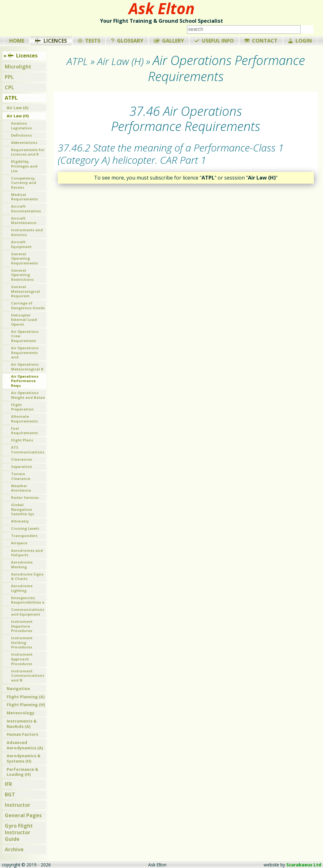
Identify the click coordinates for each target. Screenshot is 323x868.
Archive (14, 849)
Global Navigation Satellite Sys (23, 509)
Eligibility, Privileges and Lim (24, 166)
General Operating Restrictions (22, 275)
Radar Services (25, 497)
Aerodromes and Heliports (27, 553)
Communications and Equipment (28, 612)
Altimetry (20, 521)
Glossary (127, 41)
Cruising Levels (25, 528)
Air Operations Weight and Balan (28, 395)
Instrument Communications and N (28, 676)
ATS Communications (28, 450)
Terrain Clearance (21, 476)
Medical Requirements (24, 197)
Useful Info (214, 41)
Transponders (24, 536)
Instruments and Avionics (27, 232)
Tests (89, 41)
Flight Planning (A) (26, 697)
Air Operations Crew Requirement (25, 336)
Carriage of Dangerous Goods (28, 305)
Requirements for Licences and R (28, 152)
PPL (9, 77)
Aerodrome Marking (22, 564)
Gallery (169, 41)
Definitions (21, 135)
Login (300, 41)
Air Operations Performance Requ (25, 381)
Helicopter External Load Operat (24, 320)
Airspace (19, 543)
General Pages (23, 815)
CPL (9, 87)
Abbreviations (24, 142)
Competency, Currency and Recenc (24, 183)
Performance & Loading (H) (22, 772)
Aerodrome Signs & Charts (27, 576)
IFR (8, 784)
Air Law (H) (18, 116)
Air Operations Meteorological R (27, 367)
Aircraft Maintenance (24, 221)
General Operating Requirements (24, 258)
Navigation (18, 688)
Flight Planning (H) (26, 705)
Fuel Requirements (24, 431)
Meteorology (21, 713)
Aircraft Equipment (21, 244)
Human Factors (22, 734)
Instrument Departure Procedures (22, 626)
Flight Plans (22, 440)
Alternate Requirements (24, 419)
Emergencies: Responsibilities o (28, 600)
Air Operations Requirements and (25, 352)
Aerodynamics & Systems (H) (23, 758)
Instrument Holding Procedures (22, 642)
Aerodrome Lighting (22, 588)
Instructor (18, 805)
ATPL (11, 98)
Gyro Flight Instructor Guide (19, 832)
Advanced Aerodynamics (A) (25, 745)
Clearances (22, 459)
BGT (10, 794)
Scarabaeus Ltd (304, 865)
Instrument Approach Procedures (22, 659)
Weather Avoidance (21, 488)
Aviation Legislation (22, 126)
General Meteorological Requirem (26, 291)
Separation (22, 466)
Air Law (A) (18, 108)
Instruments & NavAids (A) (22, 724)
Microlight (18, 67)
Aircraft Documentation (26, 209)
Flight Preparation (22, 407)
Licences (51, 41)
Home (17, 41)
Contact (261, 41)
